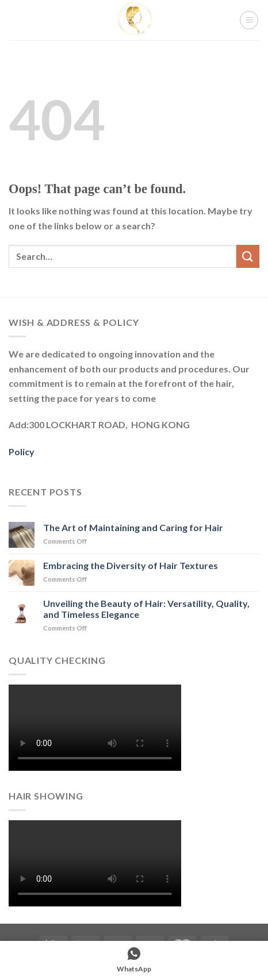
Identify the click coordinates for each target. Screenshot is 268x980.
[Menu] (249, 20)
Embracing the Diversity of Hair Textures (131, 565)
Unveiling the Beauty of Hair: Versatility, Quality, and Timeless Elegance (146, 609)
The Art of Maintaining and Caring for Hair (133, 527)
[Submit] (248, 256)
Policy (22, 451)
